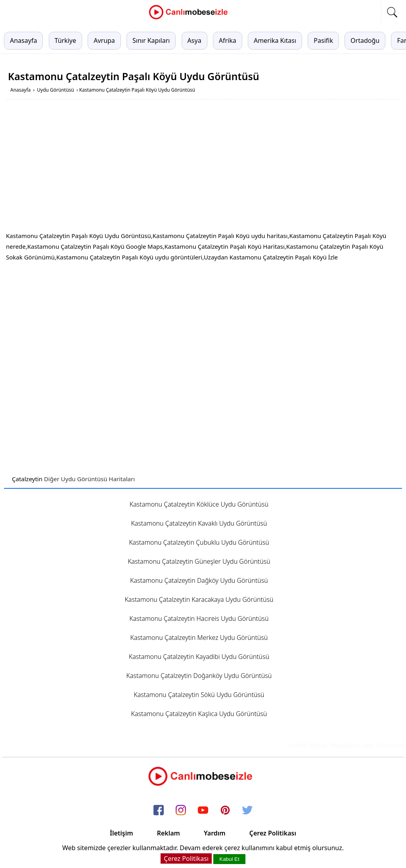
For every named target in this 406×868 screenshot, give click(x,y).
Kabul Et (229, 859)
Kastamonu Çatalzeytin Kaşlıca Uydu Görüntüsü (199, 714)
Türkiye (65, 40)
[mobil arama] (392, 12)
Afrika (228, 40)
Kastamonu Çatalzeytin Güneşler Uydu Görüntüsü (199, 561)
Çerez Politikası (273, 833)
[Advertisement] (203, 167)
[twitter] (247, 810)
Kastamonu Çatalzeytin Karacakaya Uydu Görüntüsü (199, 599)
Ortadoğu (365, 40)
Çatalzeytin (27, 479)
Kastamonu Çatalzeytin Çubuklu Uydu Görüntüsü (199, 542)
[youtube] (203, 810)
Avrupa (104, 40)
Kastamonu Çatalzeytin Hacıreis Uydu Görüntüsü (199, 618)
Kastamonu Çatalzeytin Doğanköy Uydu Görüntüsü (199, 676)
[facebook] (159, 810)
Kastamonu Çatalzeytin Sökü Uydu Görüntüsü (199, 695)
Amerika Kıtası (275, 40)
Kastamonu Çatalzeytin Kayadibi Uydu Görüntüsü (199, 657)
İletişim (122, 833)
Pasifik (323, 40)
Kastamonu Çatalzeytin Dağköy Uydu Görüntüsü (199, 580)
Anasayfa (23, 40)
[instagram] (181, 810)
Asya (194, 40)
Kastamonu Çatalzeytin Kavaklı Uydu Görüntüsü (199, 523)
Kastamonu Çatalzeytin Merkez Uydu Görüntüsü (199, 638)
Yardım (215, 833)
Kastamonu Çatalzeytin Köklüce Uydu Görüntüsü (199, 504)
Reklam (169, 833)
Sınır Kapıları (151, 40)
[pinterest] (225, 810)
